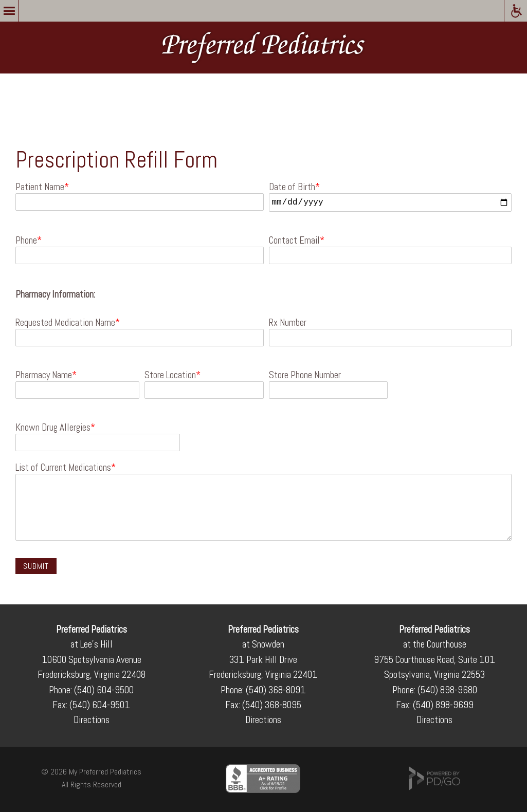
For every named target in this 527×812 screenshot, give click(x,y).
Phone (26, 241)
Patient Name (40, 187)
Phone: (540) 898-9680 (435, 690)
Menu (9, 11)
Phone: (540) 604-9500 (91, 690)
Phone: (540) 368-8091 (263, 690)
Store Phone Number (305, 375)
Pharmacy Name (44, 375)
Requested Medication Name (65, 323)
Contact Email (294, 241)
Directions (92, 720)
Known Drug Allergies (53, 428)
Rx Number (288, 323)
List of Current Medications (63, 468)
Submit (36, 566)
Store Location (170, 375)
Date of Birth (292, 187)
